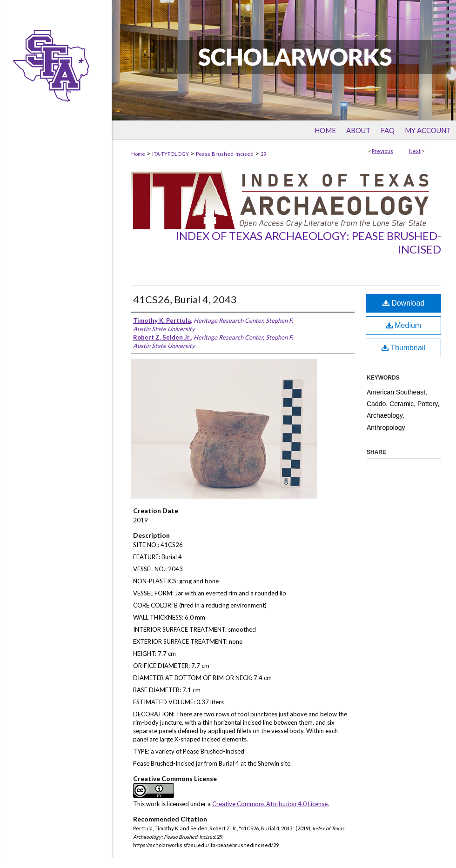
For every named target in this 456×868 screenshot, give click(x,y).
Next (415, 151)
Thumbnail (403, 348)
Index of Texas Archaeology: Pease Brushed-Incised (308, 242)
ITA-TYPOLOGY (171, 154)
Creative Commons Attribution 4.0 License (270, 804)
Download (404, 303)
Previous (382, 151)
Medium (403, 325)
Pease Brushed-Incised (225, 154)
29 (263, 154)
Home (138, 154)
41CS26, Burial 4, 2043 (185, 299)
